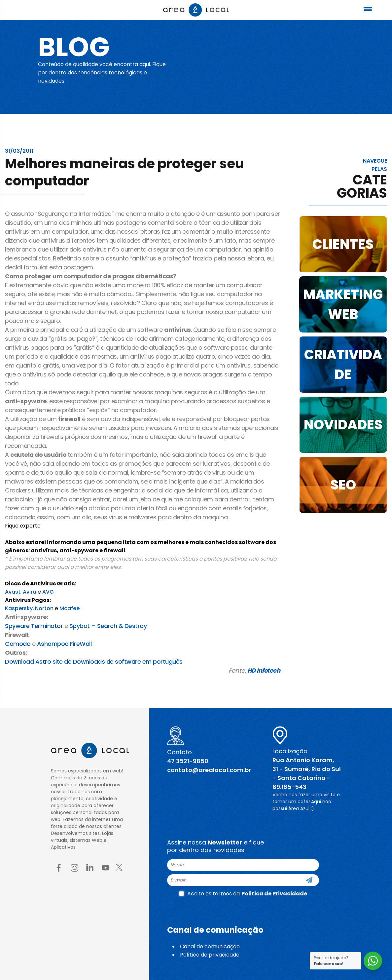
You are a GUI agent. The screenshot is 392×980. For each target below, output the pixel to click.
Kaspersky (19, 608)
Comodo (18, 644)
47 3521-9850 (188, 761)
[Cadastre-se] (309, 880)
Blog (74, 47)
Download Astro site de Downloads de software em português (94, 662)
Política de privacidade (210, 955)
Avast (13, 592)
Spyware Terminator (34, 626)
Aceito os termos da (243, 894)
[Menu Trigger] (368, 9)
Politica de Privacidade (274, 894)
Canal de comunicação (210, 946)
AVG (48, 592)
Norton (44, 608)
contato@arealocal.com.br (209, 770)
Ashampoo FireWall (64, 644)
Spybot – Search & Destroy (108, 626)
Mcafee (70, 608)
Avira (30, 592)
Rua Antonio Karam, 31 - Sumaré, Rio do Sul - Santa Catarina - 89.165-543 (307, 773)
